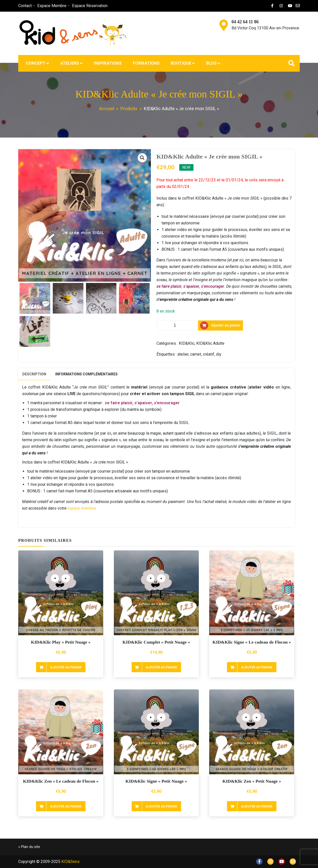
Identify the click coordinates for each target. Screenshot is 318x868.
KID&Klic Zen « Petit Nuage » (252, 781)
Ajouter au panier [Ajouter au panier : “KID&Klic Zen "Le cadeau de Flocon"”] (66, 806)
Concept (36, 63)
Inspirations (108, 63)
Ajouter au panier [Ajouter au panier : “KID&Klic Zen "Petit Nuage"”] (257, 806)
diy (219, 354)
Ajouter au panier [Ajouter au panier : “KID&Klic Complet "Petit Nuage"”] (161, 667)
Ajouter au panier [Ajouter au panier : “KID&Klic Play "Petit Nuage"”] (66, 667)
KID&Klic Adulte (210, 343)
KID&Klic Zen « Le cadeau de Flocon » (61, 781)
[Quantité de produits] (177, 325)
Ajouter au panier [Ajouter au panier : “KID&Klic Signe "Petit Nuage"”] (161, 806)
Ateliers (70, 63)
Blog (211, 63)
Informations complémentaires (86, 374)
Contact (25, 6)
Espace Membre (52, 6)
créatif (209, 354)
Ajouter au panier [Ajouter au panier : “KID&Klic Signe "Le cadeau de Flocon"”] (257, 667)
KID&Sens (70, 862)
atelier (183, 354)
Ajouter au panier (226, 325)
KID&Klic (187, 343)
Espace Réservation (90, 6)
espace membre (82, 508)
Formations (146, 63)
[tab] (34, 374)
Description (34, 374)
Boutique (181, 63)
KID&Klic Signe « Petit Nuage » (156, 781)
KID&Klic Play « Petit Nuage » (61, 642)
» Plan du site (29, 847)
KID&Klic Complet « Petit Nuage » (156, 642)
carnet (196, 354)
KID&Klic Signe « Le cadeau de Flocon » (252, 642)
